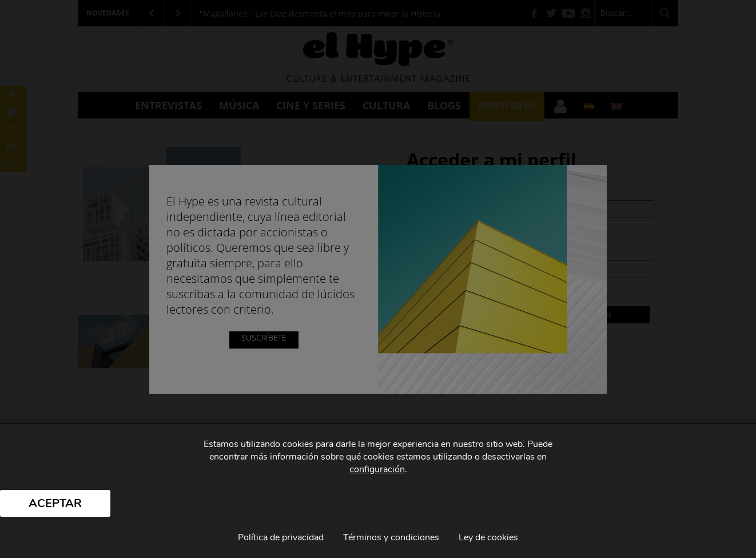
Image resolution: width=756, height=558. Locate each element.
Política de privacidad (281, 537)
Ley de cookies (488, 537)
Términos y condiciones (391, 537)
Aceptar (55, 503)
